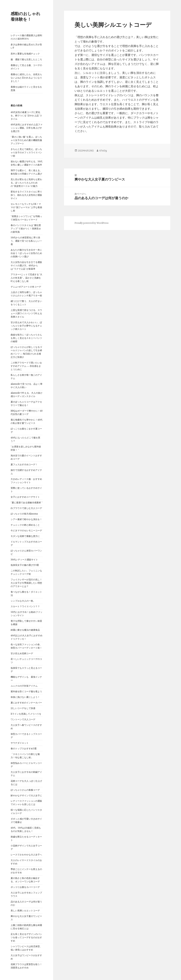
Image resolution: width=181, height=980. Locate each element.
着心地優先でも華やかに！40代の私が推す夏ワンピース (27, 421)
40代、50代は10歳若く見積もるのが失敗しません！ (26, 829)
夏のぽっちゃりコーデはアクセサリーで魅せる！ (26, 403)
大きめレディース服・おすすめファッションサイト (26, 481)
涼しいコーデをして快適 (23, 708)
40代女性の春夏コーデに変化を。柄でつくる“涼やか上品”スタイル (26, 116)
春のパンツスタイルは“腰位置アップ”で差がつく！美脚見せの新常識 (26, 229)
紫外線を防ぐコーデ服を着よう (26, 691)
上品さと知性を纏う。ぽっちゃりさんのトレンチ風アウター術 (26, 294)
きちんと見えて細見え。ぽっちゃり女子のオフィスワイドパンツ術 (26, 152)
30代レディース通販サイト (24, 560)
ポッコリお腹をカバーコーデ (25, 887)
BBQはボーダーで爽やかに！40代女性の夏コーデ (27, 412)
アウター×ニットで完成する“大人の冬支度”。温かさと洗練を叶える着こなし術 (26, 278)
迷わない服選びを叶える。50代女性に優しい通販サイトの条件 (27, 163)
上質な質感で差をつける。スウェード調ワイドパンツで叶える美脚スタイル (26, 313)
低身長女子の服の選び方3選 (25, 565)
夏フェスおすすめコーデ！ (24, 464)
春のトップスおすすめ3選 (24, 748)
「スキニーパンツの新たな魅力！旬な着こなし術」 (25, 756)
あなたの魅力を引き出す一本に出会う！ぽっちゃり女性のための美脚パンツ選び (26, 253)
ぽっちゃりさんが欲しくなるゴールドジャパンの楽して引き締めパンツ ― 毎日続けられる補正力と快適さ (26, 352)
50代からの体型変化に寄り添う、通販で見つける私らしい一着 (26, 241)
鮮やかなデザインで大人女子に (26, 795)
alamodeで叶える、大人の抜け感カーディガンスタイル (27, 395)
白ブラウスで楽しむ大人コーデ (26, 508)
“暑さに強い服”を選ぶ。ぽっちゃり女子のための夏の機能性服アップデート (26, 140)
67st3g (103, 151)
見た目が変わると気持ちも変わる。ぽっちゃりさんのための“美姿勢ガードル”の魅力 (26, 183)
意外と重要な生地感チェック (25, 54)
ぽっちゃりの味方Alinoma (24, 514)
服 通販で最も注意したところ (26, 59)
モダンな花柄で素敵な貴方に (25, 536)
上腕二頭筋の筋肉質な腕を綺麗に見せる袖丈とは (26, 927)
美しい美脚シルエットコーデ (25, 911)
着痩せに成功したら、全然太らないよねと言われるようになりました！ (26, 78)
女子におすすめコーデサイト (25, 497)
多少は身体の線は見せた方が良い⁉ (26, 46)
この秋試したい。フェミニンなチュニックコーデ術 (26, 572)
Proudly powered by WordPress (92, 223)
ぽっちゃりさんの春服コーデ (25, 790)
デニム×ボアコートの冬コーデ (26, 287)
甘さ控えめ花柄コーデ (22, 653)
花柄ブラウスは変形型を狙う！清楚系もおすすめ (26, 966)
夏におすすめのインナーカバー (26, 703)
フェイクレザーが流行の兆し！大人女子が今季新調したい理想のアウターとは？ (26, 583)
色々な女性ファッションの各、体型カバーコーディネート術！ (26, 646)
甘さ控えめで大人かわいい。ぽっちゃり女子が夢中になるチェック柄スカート (26, 326)
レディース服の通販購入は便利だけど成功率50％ (26, 37)
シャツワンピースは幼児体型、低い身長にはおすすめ (26, 948)
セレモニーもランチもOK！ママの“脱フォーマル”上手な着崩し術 (26, 207)
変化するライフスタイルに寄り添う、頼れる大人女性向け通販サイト (26, 195)
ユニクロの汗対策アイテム (24, 686)
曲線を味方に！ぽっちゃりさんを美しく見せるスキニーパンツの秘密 (26, 338)
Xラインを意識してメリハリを (26, 714)
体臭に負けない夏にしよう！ (25, 697)
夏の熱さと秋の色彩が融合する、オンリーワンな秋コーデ (25, 880)
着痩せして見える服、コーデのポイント (26, 67)
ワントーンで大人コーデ (23, 719)
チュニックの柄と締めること (25, 525)
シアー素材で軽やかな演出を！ (26, 519)
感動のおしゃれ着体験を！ (25, 16)
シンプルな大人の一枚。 (23, 601)
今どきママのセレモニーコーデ (26, 530)
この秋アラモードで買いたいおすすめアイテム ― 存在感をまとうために (26, 366)
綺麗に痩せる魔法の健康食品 (25, 630)
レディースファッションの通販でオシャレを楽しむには (26, 803)
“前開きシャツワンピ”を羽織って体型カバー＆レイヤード (26, 218)
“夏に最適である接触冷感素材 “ (27, 502)
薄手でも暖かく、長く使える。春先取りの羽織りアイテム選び (26, 172)
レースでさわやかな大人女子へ (26, 855)
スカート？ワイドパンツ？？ (25, 606)
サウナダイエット (20, 743)
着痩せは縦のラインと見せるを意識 (26, 88)
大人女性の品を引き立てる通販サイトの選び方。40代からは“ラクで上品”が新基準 (26, 265)
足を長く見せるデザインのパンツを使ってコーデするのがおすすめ (26, 937)
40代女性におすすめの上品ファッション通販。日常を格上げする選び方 (27, 128)
